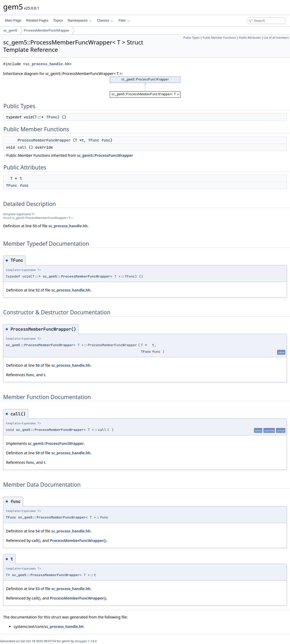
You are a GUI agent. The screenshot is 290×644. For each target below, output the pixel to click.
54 (38, 531)
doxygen (81, 641)
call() (36, 540)
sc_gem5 (10, 30)
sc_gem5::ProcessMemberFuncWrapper (76, 276)
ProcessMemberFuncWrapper (47, 30)
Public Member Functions (219, 38)
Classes (105, 20)
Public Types (191, 38)
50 (35, 226)
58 (38, 453)
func (106, 140)
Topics (58, 20)
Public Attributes (250, 38)
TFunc (52, 117)
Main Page (13, 20)
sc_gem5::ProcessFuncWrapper (105, 155)
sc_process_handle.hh (47, 64)
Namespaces (79, 20)
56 (38, 365)
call (22, 147)
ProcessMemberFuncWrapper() (78, 540)
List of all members (276, 38)
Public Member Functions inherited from (68, 155)
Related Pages (37, 20)
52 (38, 290)
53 (38, 589)
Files (124, 20)
